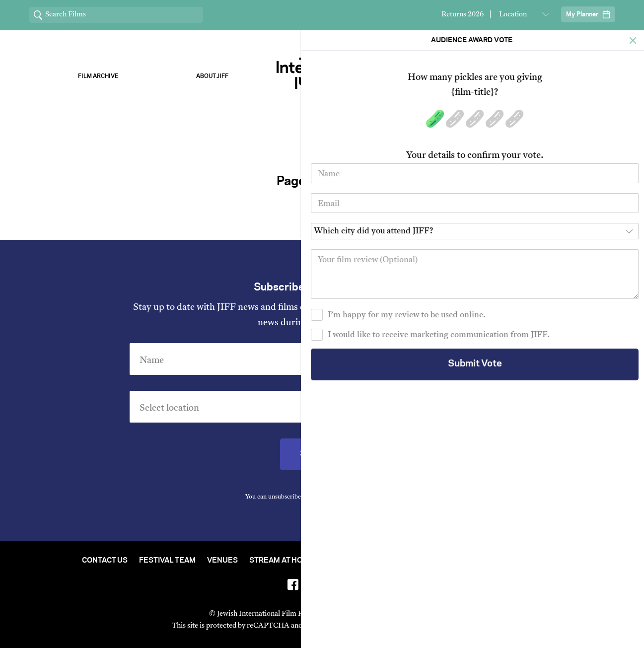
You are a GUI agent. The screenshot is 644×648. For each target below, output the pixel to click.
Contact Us (105, 561)
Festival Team (167, 561)
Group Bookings (497, 561)
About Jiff (212, 76)
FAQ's (552, 561)
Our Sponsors (432, 76)
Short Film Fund (420, 561)
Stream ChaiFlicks (546, 76)
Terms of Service (426, 626)
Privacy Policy (378, 497)
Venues (222, 561)
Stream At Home (282, 561)
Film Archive (98, 76)
